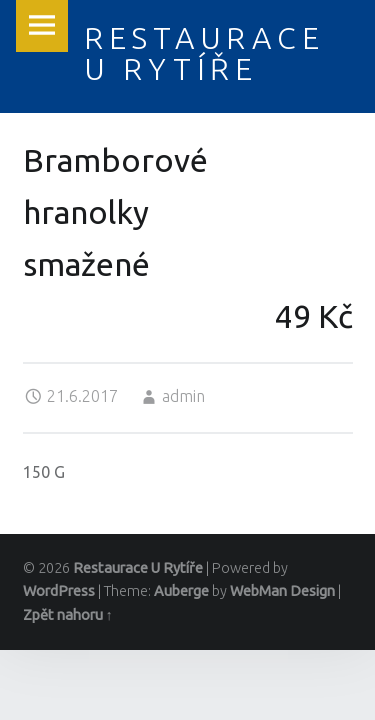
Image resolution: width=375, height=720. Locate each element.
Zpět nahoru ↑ (68, 615)
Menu (42, 26)
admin (183, 396)
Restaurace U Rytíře (138, 568)
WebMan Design (282, 591)
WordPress (59, 591)
